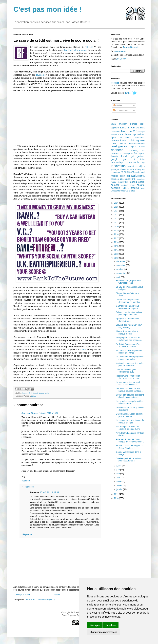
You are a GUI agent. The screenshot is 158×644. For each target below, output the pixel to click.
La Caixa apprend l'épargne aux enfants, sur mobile (130, 358)
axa (138, 128)
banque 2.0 (27, 393)
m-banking (135, 169)
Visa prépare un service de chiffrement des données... (129, 339)
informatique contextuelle (125, 162)
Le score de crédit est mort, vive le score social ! (128, 383)
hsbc (142, 159)
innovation (118, 166)
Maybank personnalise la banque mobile (127, 333)
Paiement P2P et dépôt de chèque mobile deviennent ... (130, 441)
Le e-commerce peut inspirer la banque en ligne (130, 421)
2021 (117, 223)
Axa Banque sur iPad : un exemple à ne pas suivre (128, 428)
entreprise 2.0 (130, 153)
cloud (128, 138)
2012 (117, 258)
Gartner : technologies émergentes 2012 (126, 371)
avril (119, 478)
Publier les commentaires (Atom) (41, 599)
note (84, 350)
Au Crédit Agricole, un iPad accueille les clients (128, 345)
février (120, 485)
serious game (128, 185)
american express (128, 124)
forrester (115, 156)
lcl (128, 169)
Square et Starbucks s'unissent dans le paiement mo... (130, 396)
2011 (117, 494)
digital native (138, 147)
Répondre (26, 481)
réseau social (44, 393)
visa (143, 188)
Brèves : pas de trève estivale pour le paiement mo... (129, 314)
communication (119, 141)
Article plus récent (22, 595)
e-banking (133, 150)
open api (125, 176)
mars (119, 481)
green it (129, 159)
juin (118, 470)
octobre (120, 269)
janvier (120, 489)
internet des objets (136, 166)
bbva (120, 134)
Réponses (29, 487)
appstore (115, 128)
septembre (122, 273)
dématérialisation (137, 144)
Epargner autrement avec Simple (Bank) (127, 320)
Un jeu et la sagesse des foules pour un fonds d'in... (130, 364)
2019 (117, 230)
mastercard (140, 172)
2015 (117, 246)
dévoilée (40, 75)
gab (132, 156)
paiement (138, 176)
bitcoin (127, 134)
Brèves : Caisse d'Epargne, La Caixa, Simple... (130, 447)
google (115, 159)
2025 (117, 207)
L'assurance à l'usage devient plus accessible (129, 415)
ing (143, 162)
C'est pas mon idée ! (48, 9)
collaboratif (140, 138)
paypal (127, 179)
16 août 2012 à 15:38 (49, 413)
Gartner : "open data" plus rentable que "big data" (128, 307)
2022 (117, 219)
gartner (141, 156)
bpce (114, 138)
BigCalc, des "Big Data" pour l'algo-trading (129, 326)
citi (121, 138)
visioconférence (118, 191)
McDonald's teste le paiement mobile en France (129, 352)
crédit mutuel (118, 144)
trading (135, 188)
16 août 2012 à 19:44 (49, 492)
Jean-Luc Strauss (30, 413)
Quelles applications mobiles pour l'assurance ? (129, 460)
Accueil (57, 595)
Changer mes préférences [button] (103, 632)
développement (119, 146)
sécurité (115, 185)
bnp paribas (138, 134)
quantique (141, 179)
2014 (117, 250)
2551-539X (121, 59)
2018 (117, 234)
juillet (119, 466)
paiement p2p (117, 179)
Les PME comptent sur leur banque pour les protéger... (129, 390)
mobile (114, 176)
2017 (117, 238)
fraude (125, 156)
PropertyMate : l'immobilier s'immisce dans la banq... (129, 377)
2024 (117, 211)
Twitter (128, 93)
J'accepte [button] (95, 625)
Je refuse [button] (111, 625)
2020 (117, 227)
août (119, 277)
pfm (133, 179)
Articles (117, 105)
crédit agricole (137, 141)
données (117, 150)
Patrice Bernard (131, 47)
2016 (117, 242)
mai (118, 474)
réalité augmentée (119, 182)
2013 (117, 254)
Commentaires (121, 111)
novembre (121, 265)
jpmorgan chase (118, 169)
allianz (114, 124)
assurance (127, 127)
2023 (117, 215)
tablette (126, 188)
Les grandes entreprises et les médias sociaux (130, 402)
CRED (90, 47)
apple (142, 124)
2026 (117, 203)
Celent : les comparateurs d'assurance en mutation (128, 301)
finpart (35, 393)
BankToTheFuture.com (75, 50)
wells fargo (130, 191)
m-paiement (127, 172)
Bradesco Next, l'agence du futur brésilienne (128, 282)
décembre (121, 261)
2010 (117, 498)
